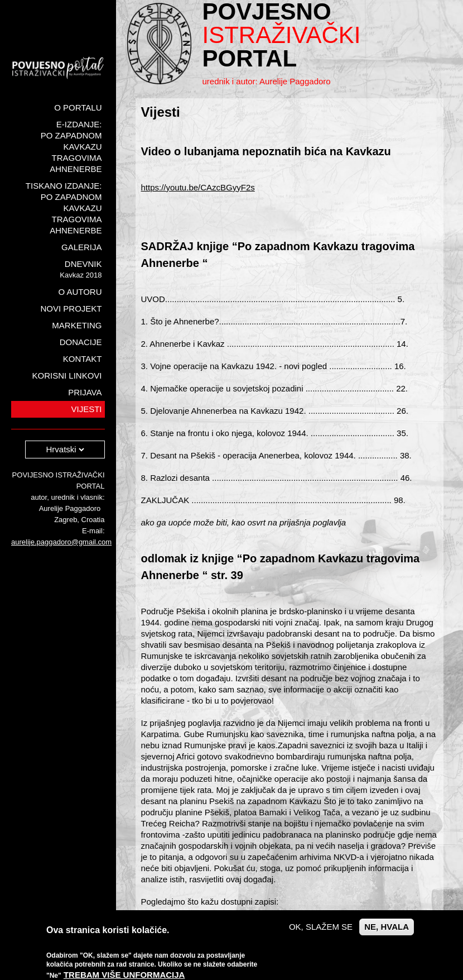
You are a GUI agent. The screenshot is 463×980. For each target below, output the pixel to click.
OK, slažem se (321, 930)
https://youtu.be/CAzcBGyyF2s (198, 187)
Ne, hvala (387, 930)
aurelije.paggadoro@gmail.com (61, 542)
